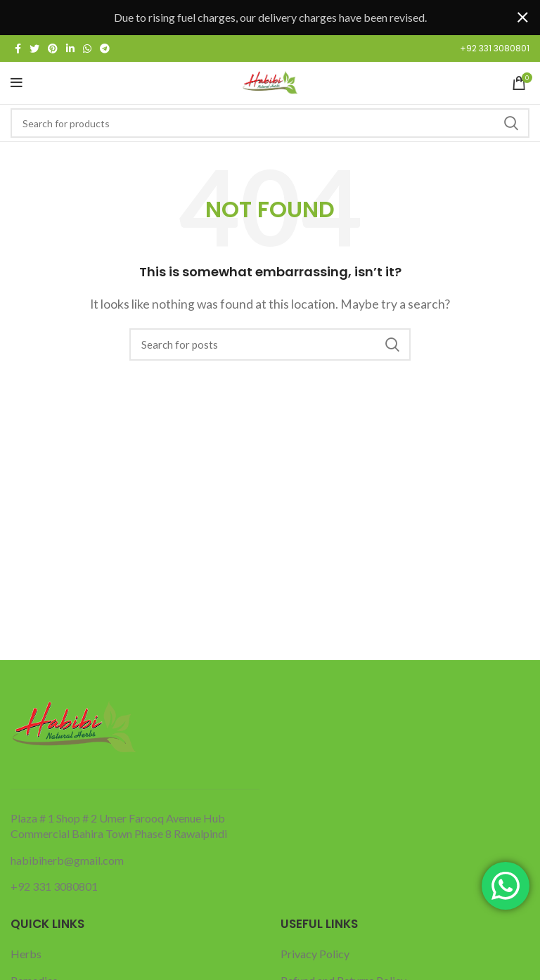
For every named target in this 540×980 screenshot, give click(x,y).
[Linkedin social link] (70, 49)
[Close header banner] (522, 18)
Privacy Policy (315, 954)
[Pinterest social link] (53, 49)
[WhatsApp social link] (87, 49)
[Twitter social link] (34, 49)
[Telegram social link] (105, 49)
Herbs (26, 954)
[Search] (270, 123)
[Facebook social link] (18, 49)
